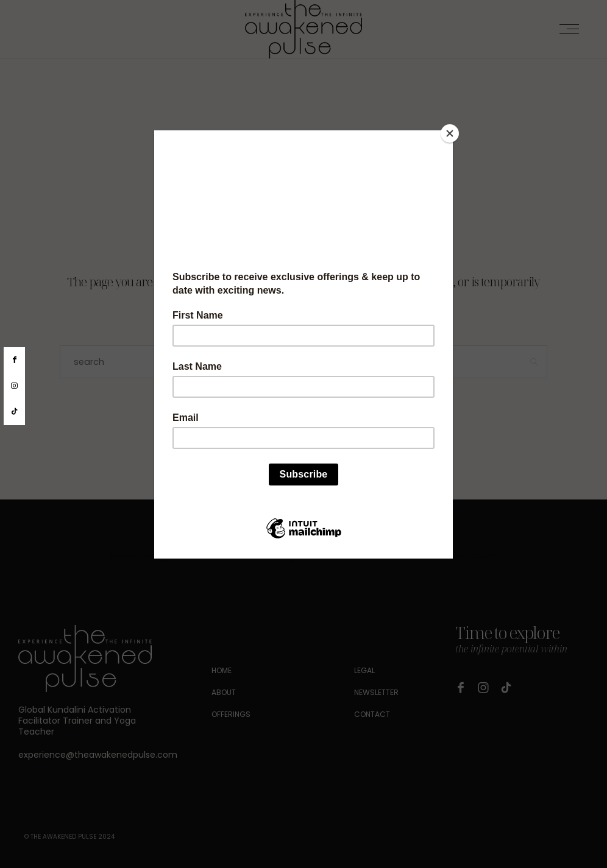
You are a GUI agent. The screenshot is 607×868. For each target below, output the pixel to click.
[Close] (450, 133)
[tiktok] (14, 412)
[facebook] (14, 360)
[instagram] (14, 386)
